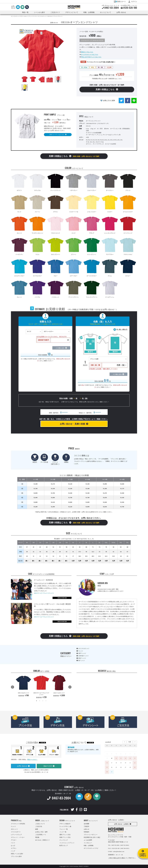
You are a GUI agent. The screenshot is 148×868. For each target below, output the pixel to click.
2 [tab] (40, 701)
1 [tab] (36, 701)
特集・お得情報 (89, 846)
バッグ (13, 851)
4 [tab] (46, 701)
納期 (37, 829)
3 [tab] (43, 701)
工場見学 (87, 826)
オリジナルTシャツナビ (91, 848)
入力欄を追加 (60, 348)
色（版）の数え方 (122, 329)
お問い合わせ (121, 12)
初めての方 (48, 766)
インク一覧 (63, 832)
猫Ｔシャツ (82, 661)
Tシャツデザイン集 (65, 826)
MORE (42, 743)
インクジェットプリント (67, 843)
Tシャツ (81, 651)
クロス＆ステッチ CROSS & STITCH (92, 40)
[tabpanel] (23, 686)
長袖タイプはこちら (87, 52)
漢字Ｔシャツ (82, 653)
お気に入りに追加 (109, 100)
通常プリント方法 (65, 835)
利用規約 (87, 832)
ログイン (133, 2)
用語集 (37, 837)
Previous (13, 687)
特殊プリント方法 (65, 837)
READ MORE (61, 598)
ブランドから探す (16, 856)
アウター (14, 840)
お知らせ (87, 829)
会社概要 (87, 824)
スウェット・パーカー (18, 837)
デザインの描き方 (65, 824)
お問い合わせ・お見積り (122, 824)
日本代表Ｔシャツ (83, 656)
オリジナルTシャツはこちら (89, 54)
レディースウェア (16, 835)
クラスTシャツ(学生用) (18, 824)
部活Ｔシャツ (82, 658)
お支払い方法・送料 (41, 832)
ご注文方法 (39, 826)
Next (70, 687)
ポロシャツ (14, 829)
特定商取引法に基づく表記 (92, 837)
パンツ (13, 843)
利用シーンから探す (17, 854)
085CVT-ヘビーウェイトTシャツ (44, 593)
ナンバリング (64, 840)
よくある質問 (88, 840)
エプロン (14, 848)
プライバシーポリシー (91, 835)
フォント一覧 (64, 829)
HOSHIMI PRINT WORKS (74, 7)
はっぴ (13, 846)
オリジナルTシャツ (84, 649)
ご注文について (40, 824)
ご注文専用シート (41, 835)
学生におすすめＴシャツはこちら (91, 57)
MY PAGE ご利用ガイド (42, 840)
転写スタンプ (64, 846)
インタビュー (88, 843)
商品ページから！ (32, 759)
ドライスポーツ (16, 832)
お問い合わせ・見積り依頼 (72, 424)
